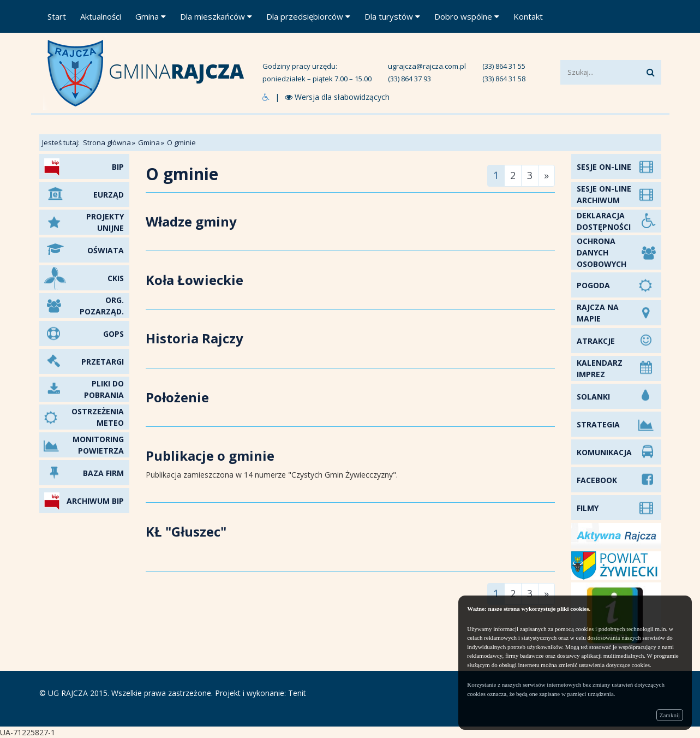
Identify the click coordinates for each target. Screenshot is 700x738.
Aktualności (101, 16)
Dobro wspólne (467, 16)
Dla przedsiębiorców (308, 16)
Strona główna (107, 142)
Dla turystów (392, 16)
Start (57, 16)
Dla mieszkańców (216, 16)
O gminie (181, 142)
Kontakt (528, 16)
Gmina (151, 16)
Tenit (297, 693)
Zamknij (670, 715)
